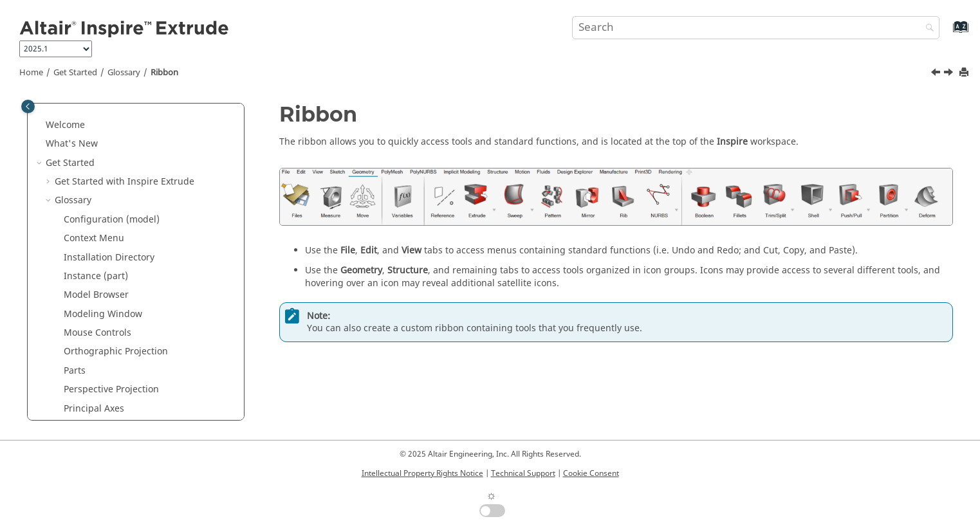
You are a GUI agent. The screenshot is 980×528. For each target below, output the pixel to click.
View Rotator (91, 401)
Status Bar (86, 326)
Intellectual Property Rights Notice (422, 473)
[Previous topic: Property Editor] (937, 74)
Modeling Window (103, 137)
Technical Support (523, 473)
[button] (59, 118)
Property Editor (96, 250)
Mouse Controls (97, 155)
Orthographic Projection (116, 174)
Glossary (124, 73)
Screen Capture (97, 288)
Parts (75, 193)
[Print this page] (965, 73)
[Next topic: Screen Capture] (950, 74)
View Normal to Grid (107, 382)
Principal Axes (94, 231)
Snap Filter (87, 306)
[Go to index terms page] (947, 33)
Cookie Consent (591, 473)
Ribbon (164, 73)
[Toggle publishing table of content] (28, 106)
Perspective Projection (111, 212)
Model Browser (96, 117)
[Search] (927, 29)
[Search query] (756, 28)
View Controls (93, 363)
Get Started (75, 73)
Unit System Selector (108, 344)
